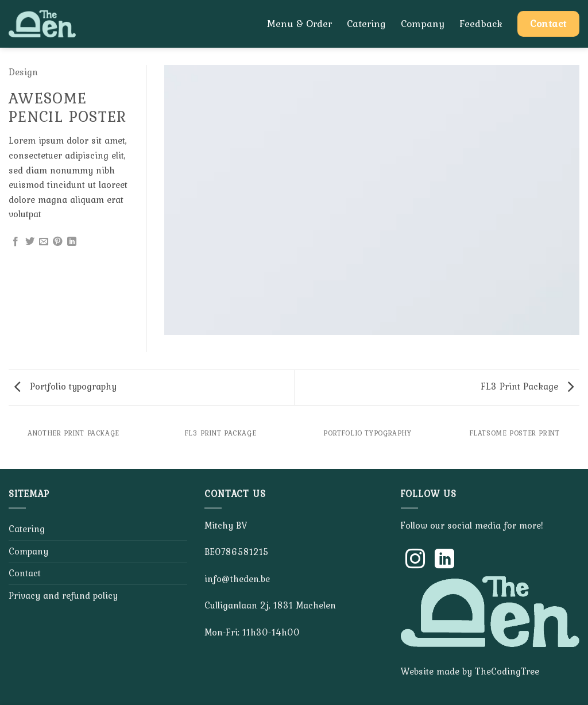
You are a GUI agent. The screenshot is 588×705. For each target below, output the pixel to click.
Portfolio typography (65, 386)
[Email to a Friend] (44, 242)
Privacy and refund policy (63, 595)
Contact (25, 573)
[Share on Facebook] (16, 242)
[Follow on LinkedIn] (444, 560)
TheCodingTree (507, 671)
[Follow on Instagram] (415, 560)
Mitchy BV (226, 525)
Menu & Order (299, 24)
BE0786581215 (237, 552)
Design (23, 72)
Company (423, 24)
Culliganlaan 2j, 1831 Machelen (270, 605)
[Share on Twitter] (30, 242)
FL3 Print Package (527, 386)
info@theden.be (237, 579)
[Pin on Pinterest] (57, 242)
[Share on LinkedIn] (72, 242)
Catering (366, 24)
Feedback (481, 24)
